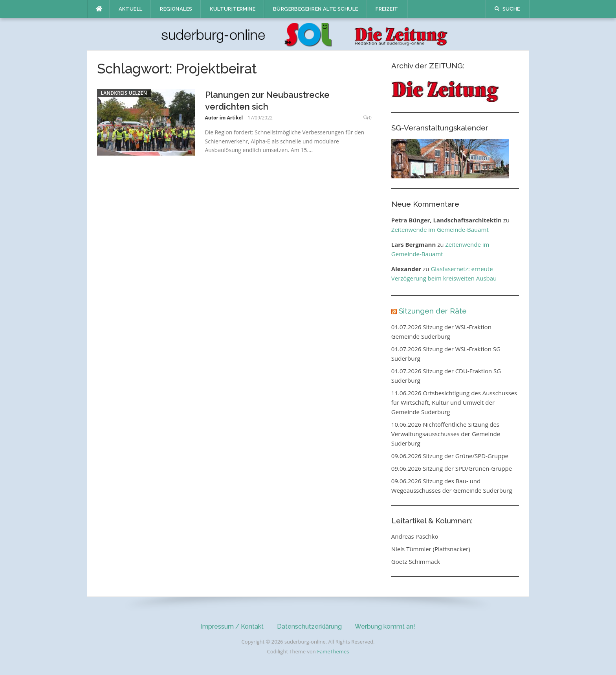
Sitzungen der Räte (433, 311)
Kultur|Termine (233, 9)
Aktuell (131, 9)
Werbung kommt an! (385, 626)
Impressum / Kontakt (232, 626)
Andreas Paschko (415, 536)
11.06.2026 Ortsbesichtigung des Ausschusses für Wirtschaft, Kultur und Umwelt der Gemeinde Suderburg (454, 402)
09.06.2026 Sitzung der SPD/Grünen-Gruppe (452, 468)
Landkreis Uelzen (124, 93)
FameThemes (333, 651)
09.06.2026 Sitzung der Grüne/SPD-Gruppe (450, 456)
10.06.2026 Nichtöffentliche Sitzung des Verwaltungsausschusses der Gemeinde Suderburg (446, 434)
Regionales (176, 9)
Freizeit (387, 9)
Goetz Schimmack (416, 561)
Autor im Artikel (224, 118)
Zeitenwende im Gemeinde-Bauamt (440, 229)
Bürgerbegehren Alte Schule (315, 9)
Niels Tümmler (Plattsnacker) (431, 549)
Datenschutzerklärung (309, 626)
